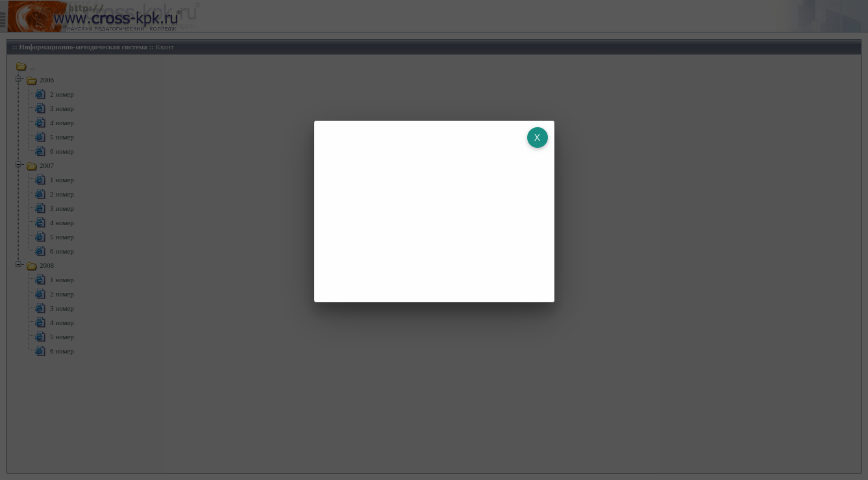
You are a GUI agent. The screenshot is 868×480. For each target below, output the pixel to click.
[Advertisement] (425, 211)
